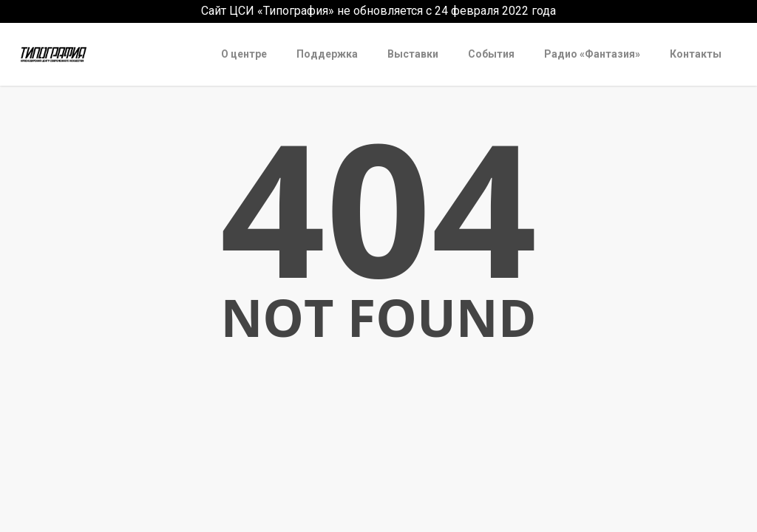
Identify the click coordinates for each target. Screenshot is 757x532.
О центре (244, 54)
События (491, 54)
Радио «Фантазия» (592, 54)
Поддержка (327, 54)
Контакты (696, 54)
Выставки (413, 54)
